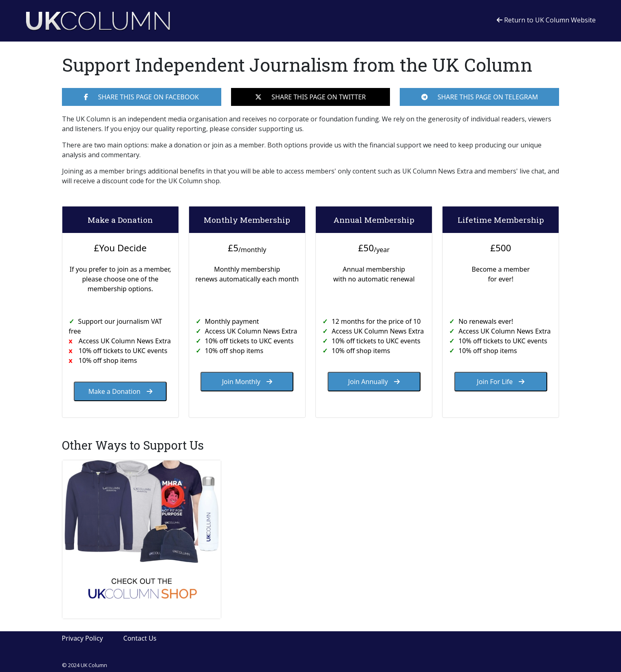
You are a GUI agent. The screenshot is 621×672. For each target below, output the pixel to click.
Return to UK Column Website (546, 20)
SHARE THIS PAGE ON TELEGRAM (480, 97)
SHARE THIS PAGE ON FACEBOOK (141, 97)
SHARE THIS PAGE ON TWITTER (310, 97)
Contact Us (140, 638)
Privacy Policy (83, 638)
